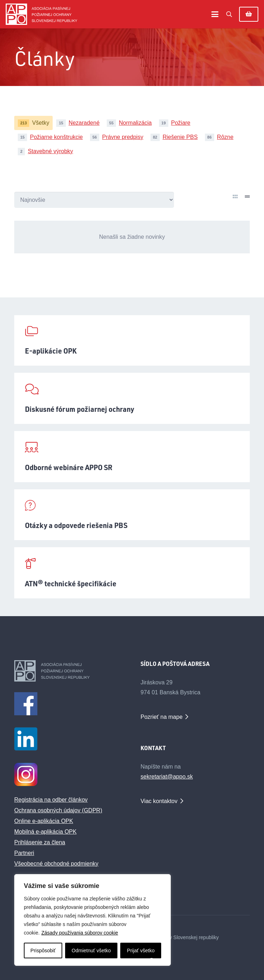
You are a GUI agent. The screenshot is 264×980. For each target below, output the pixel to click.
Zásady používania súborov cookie (80, 933)
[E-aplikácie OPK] (132, 340)
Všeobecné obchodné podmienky (56, 864)
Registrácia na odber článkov (51, 800)
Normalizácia (135, 123)
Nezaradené (84, 123)
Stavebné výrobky (50, 151)
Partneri (24, 853)
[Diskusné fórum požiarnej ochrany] (132, 398)
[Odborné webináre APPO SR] (132, 457)
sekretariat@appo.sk (167, 777)
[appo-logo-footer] (69, 671)
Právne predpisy (123, 137)
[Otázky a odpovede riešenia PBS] (132, 515)
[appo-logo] (41, 14)
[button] (215, 14)
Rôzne (225, 137)
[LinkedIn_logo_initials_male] (69, 739)
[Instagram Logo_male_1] (69, 774)
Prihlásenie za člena (40, 842)
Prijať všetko (141, 951)
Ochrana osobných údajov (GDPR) (58, 810)
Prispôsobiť (43, 951)
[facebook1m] (69, 704)
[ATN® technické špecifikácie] (132, 573)
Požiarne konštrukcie (56, 137)
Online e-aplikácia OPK (44, 821)
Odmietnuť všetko (91, 951)
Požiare (181, 123)
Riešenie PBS (180, 137)
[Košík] (249, 14)
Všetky (41, 123)
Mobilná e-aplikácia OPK (45, 832)
